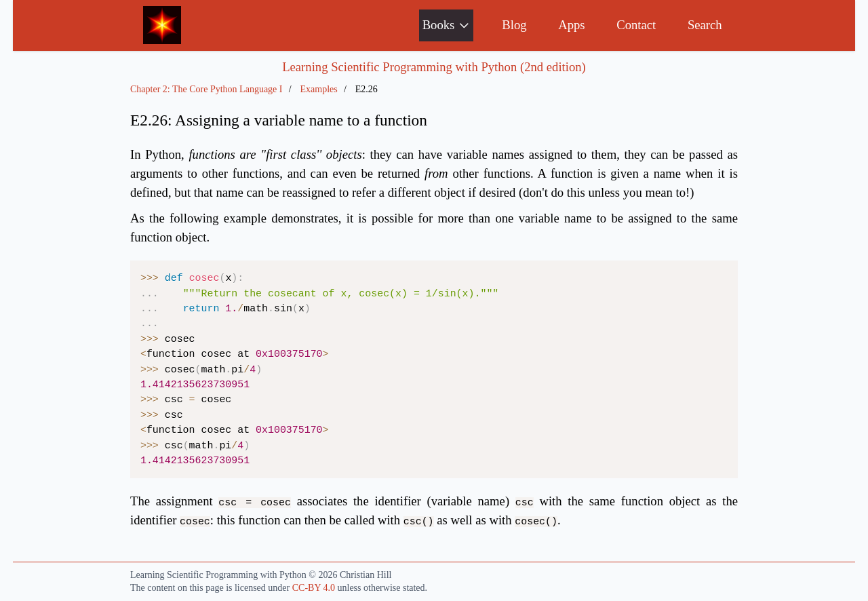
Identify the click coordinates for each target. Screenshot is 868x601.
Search (705, 25)
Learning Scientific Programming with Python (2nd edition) (434, 67)
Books (447, 25)
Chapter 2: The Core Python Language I (206, 89)
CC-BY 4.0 (314, 588)
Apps (571, 25)
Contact (636, 25)
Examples (319, 89)
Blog (514, 25)
